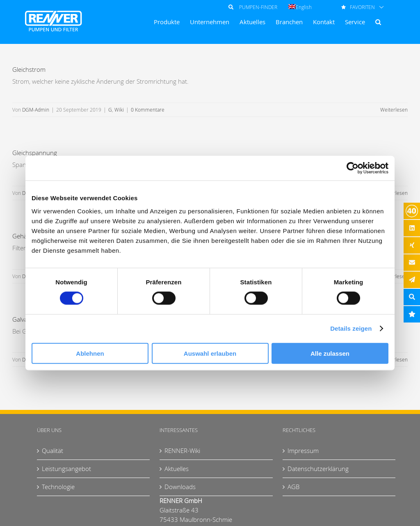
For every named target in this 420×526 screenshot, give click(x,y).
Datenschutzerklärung (318, 469)
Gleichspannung (35, 153)
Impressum (303, 451)
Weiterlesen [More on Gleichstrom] (394, 110)
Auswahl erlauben (210, 353)
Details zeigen (351, 328)
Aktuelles (177, 469)
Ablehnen (90, 353)
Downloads (180, 487)
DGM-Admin (36, 110)
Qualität (52, 451)
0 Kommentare (148, 110)
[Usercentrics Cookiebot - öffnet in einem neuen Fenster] (353, 168)
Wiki (119, 110)
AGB (293, 487)
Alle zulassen (330, 353)
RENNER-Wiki (182, 451)
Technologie (58, 487)
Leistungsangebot (66, 469)
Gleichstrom (29, 69)
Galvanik (24, 319)
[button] (378, 22)
